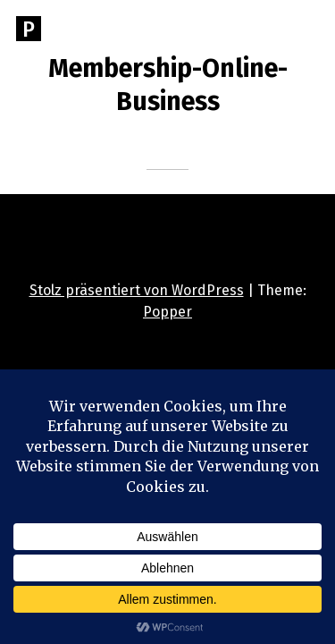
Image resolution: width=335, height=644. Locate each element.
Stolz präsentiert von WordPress (137, 290)
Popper (167, 312)
